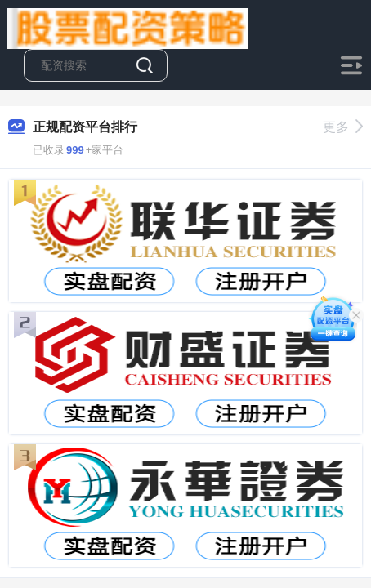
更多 (343, 127)
